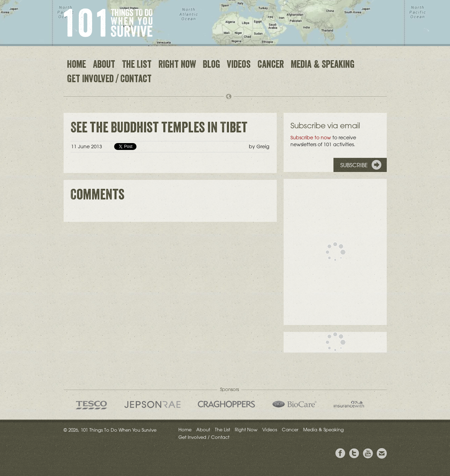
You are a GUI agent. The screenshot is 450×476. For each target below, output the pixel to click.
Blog (211, 65)
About (104, 65)
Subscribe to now (311, 138)
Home (76, 65)
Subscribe (354, 165)
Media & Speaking (323, 65)
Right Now (177, 65)
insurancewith (349, 404)
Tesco (91, 405)
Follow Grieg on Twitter (354, 453)
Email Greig (382, 453)
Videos (239, 65)
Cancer (271, 65)
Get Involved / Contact (109, 80)
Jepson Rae (152, 404)
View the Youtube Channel (368, 453)
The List (137, 65)
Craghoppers (226, 404)
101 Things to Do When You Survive (108, 23)
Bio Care (294, 404)
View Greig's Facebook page (340, 453)
